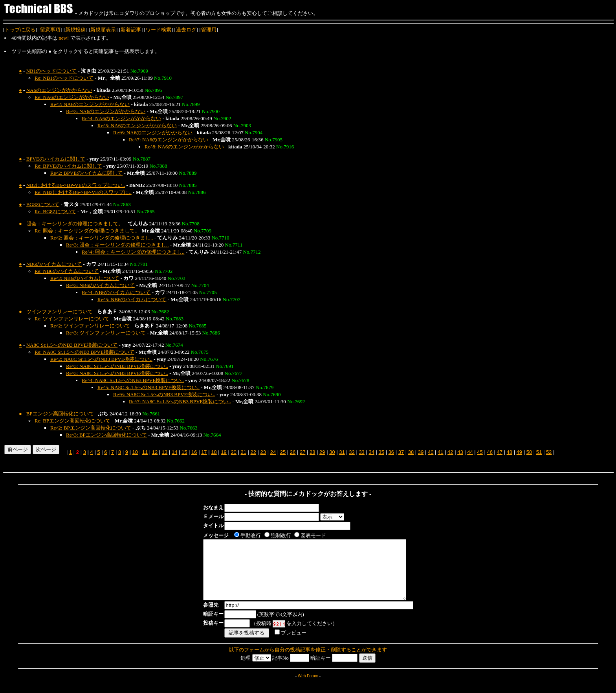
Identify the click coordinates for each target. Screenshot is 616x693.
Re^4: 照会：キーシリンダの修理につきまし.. (133, 252)
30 (332, 452)
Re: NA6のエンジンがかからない (72, 97)
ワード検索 (159, 30)
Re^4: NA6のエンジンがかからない (121, 118)
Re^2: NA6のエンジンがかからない (90, 104)
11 (145, 452)
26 (293, 452)
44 (470, 452)
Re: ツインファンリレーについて (72, 319)
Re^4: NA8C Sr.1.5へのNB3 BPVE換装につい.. (133, 380)
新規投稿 (75, 30)
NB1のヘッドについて (52, 71)
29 (322, 452)
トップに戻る (20, 30)
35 (381, 452)
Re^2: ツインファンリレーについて (90, 326)
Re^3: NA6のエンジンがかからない (106, 111)
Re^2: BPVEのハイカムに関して (86, 173)
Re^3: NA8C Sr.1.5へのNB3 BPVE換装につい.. (117, 366)
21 (243, 452)
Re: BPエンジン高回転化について (72, 421)
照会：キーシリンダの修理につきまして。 (75, 224)
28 (312, 452)
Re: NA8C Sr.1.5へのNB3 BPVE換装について (84, 352)
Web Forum (308, 688)
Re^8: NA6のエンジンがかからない (184, 147)
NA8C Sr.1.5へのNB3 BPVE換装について (72, 345)
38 (411, 452)
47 (499, 452)
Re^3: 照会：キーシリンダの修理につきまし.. (117, 245)
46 (489, 452)
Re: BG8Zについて (55, 211)
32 (352, 452)
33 (361, 452)
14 (174, 452)
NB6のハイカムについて (54, 264)
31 (342, 452)
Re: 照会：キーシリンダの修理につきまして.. (86, 231)
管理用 (209, 30)
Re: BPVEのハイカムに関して (68, 166)
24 (273, 452)
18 (214, 452)
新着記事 (131, 30)
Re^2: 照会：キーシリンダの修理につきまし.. (102, 238)
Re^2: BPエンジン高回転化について (91, 428)
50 (529, 452)
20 (233, 452)
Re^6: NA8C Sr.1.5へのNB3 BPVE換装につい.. (164, 394)
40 (431, 452)
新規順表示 (103, 30)
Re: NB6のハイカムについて (67, 271)
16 (194, 452)
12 (155, 452)
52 (549, 452)
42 (450, 452)
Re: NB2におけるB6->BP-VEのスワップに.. (83, 192)
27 (302, 452)
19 (224, 452)
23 (263, 452)
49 (519, 452)
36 (391, 452)
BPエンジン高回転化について (60, 414)
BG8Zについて (43, 204)
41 (440, 452)
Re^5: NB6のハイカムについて (132, 299)
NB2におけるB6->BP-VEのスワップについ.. (76, 185)
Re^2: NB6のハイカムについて (85, 278)
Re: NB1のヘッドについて (64, 78)
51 (539, 452)
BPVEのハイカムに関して (56, 159)
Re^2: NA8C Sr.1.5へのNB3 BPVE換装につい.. (101, 359)
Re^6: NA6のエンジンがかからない (153, 133)
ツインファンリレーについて (60, 312)
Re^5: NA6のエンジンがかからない (137, 125)
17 (204, 452)
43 (460, 452)
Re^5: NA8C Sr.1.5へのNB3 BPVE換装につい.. (148, 387)
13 (165, 452)
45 (480, 452)
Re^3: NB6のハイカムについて (100, 285)
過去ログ (186, 30)
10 (135, 452)
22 (253, 452)
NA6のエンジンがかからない (59, 90)
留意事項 (50, 30)
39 (421, 452)
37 (401, 452)
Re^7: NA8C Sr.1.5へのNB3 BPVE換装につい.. (180, 401)
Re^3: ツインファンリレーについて (106, 333)
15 (184, 452)
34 (371, 452)
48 (510, 452)
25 (283, 452)
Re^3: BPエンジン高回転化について (106, 435)
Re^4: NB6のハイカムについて (116, 292)
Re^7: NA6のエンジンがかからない (169, 140)
